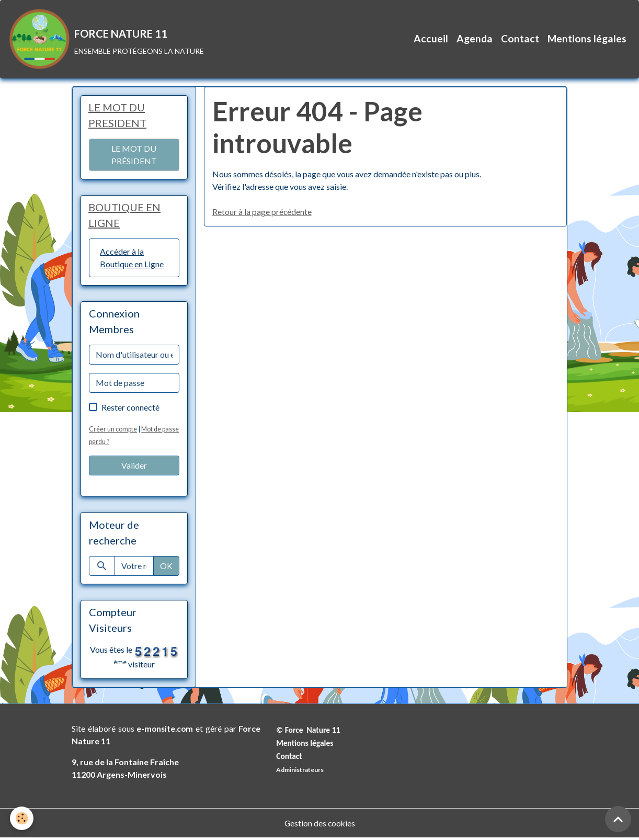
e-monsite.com (165, 730)
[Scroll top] (618, 819)
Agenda (475, 39)
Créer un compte (113, 431)
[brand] (107, 40)
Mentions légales (587, 39)
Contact (520, 39)
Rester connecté (130, 409)
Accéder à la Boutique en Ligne (132, 260)
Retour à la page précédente (262, 213)
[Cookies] (22, 818)
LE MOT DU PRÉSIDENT (134, 156)
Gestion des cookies (319, 825)
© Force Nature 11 (309, 732)
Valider (134, 467)
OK (166, 568)
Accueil (431, 39)
